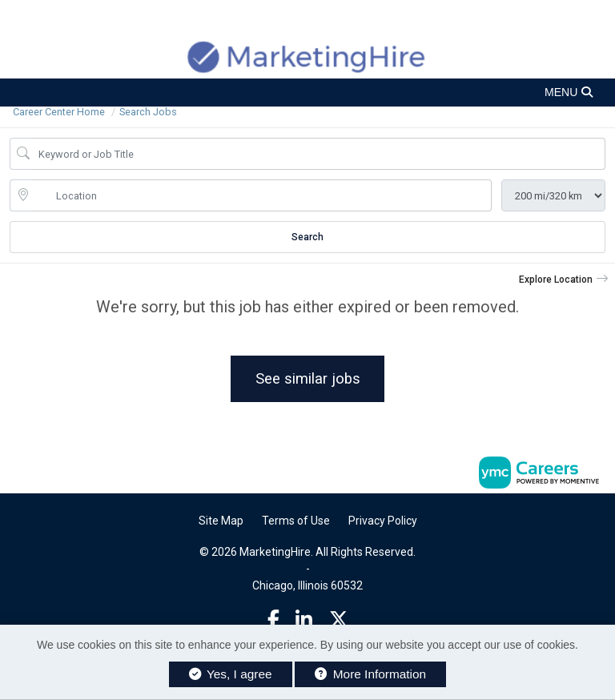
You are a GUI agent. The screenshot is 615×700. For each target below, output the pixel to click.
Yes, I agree (231, 674)
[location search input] (262, 195)
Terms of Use (296, 521)
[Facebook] (273, 620)
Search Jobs (148, 112)
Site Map (221, 521)
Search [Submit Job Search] (307, 237)
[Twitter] (339, 620)
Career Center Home (59, 112)
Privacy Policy (383, 521)
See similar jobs (308, 378)
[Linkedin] (304, 620)
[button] (307, 93)
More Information (370, 674)
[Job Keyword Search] (319, 154)
